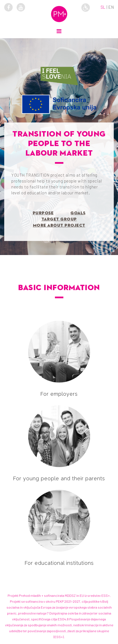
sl (103, 7)
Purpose (43, 213)
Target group (59, 219)
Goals (78, 213)
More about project (59, 225)
